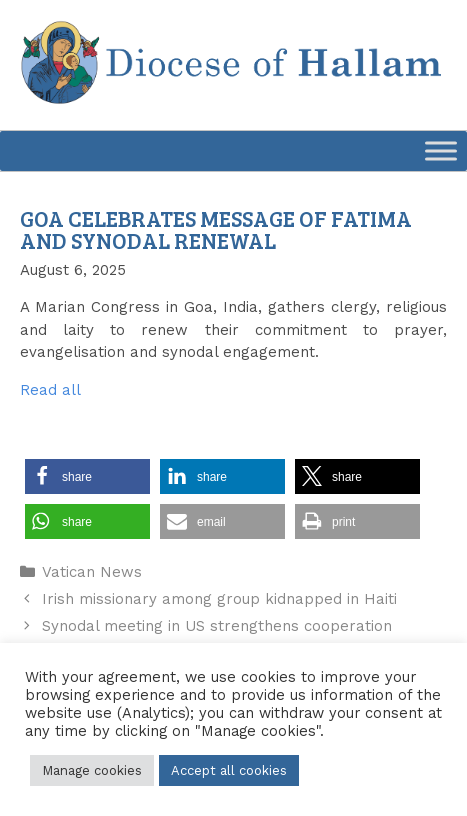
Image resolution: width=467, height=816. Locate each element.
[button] (87, 476)
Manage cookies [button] (92, 770)
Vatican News (92, 572)
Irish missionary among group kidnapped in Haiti (219, 599)
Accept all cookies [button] (229, 770)
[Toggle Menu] (441, 151)
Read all (50, 390)
